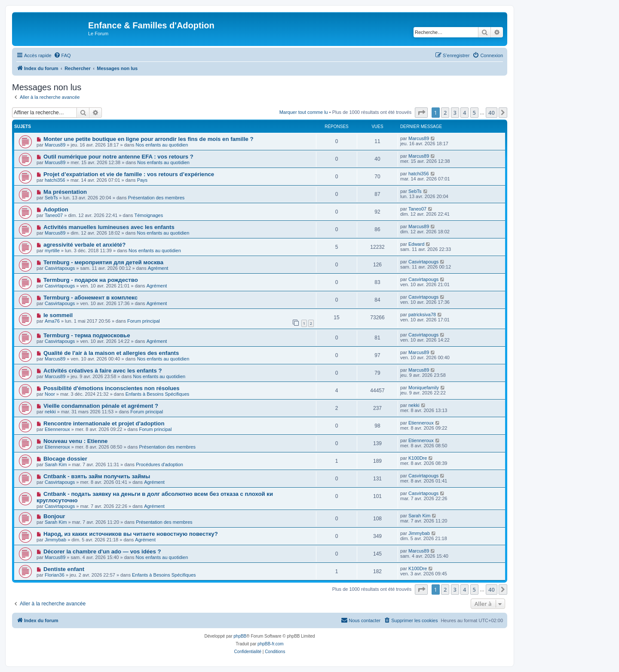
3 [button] (455, 113)
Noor (50, 394)
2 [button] (445, 113)
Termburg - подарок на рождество (91, 280)
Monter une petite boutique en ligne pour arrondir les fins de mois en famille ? (149, 139)
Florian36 (55, 575)
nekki (50, 412)
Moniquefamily (424, 388)
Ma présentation (65, 192)
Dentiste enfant (64, 569)
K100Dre (418, 458)
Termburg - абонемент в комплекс (90, 298)
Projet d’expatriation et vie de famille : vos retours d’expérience (129, 174)
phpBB (240, 636)
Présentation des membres (156, 198)
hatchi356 (55, 180)
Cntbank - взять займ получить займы (97, 476)
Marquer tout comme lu (304, 112)
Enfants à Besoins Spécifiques (158, 394)
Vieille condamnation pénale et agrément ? (101, 406)
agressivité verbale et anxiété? (84, 245)
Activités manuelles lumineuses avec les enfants (109, 227)
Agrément (158, 268)
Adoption (56, 209)
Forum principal (144, 321)
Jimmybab (55, 540)
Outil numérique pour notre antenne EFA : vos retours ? (118, 157)
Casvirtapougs (60, 268)
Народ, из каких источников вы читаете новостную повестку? (131, 534)
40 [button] (492, 113)
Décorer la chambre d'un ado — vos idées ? (102, 551)
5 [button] (474, 113)
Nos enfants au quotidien (162, 145)
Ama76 (52, 321)
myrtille (52, 250)
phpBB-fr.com (271, 644)
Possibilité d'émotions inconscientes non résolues (112, 388)
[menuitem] (62, 55)
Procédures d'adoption (159, 464)
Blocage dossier (65, 459)
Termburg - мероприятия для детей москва (103, 262)
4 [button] (464, 113)
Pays (142, 180)
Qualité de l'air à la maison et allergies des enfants (111, 353)
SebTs (51, 198)
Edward (416, 244)
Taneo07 (54, 215)
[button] (421, 113)
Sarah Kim (56, 464)
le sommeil (58, 315)
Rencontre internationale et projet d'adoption (104, 423)
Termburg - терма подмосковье (87, 335)
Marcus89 (55, 145)
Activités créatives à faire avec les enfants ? (103, 371)
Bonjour (54, 516)
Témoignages (149, 215)
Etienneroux (57, 429)
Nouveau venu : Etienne (76, 441)
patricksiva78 (422, 315)
